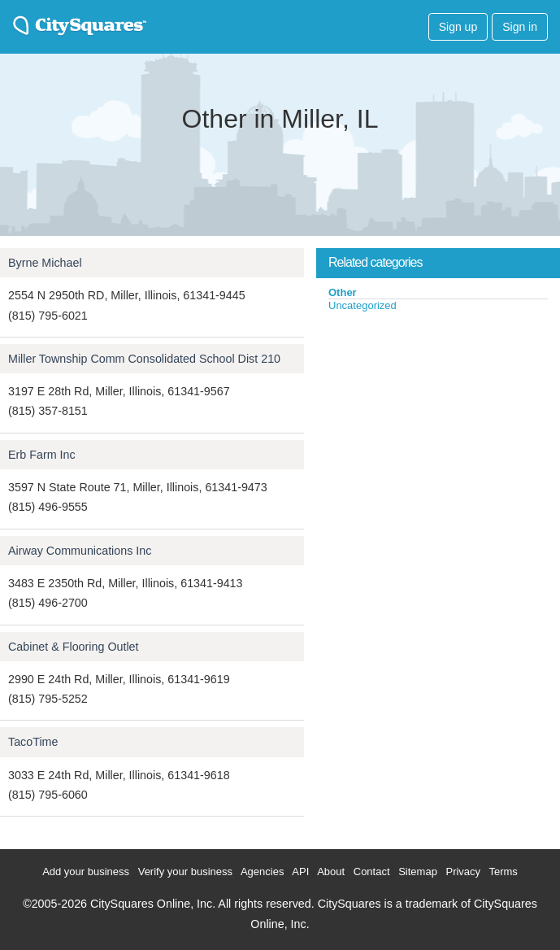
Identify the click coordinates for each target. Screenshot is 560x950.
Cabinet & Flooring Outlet (74, 647)
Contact (372, 872)
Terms (503, 872)
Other (343, 292)
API (300, 872)
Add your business (86, 872)
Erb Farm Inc (42, 455)
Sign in (520, 27)
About (331, 872)
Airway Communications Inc (80, 551)
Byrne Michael (45, 263)
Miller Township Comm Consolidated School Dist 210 (144, 359)
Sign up (458, 27)
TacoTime (33, 742)
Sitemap (418, 872)
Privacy (463, 872)
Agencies (262, 872)
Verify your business (185, 872)
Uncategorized (362, 305)
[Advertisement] (438, 434)
